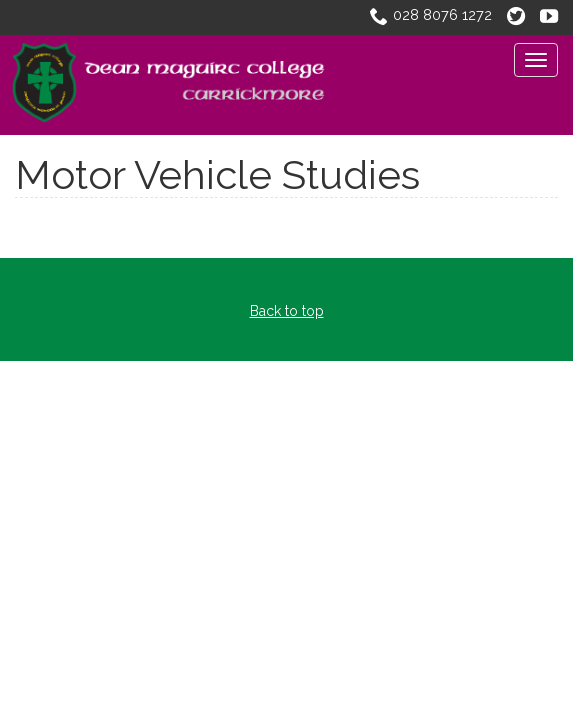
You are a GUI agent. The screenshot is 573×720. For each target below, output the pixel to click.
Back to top (287, 311)
